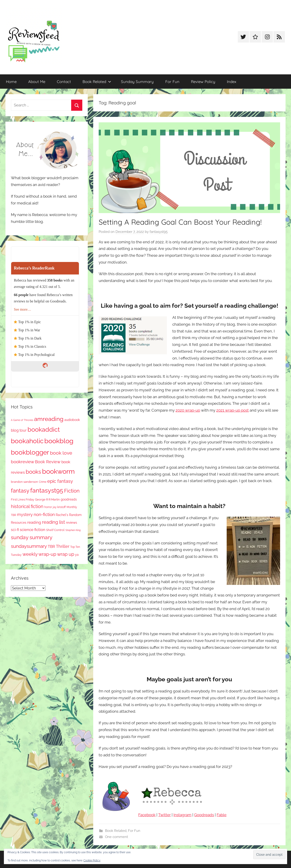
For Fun (172, 82)
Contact (64, 82)
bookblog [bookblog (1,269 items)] (59, 441)
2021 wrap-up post (232, 410)
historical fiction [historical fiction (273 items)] (27, 506)
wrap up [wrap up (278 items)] (66, 554)
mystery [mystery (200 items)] (25, 515)
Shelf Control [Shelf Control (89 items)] (55, 530)
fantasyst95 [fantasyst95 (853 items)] (47, 490)
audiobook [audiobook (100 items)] (72, 420)
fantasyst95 (159, 232)
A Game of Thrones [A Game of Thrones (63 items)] (22, 420)
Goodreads (204, 815)
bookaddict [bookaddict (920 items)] (44, 429)
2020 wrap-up (188, 410)
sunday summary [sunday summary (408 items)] (32, 537)
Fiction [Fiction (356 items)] (72, 491)
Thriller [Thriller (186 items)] (63, 546)
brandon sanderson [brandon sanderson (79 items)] (24, 482)
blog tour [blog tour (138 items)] (19, 430)
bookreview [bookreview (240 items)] (23, 462)
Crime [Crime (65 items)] (43, 482)
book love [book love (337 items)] (61, 453)
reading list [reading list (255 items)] (54, 522)
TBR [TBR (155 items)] (51, 546)
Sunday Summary (137, 82)
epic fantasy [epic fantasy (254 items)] (60, 481)
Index (232, 82)
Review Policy (203, 82)
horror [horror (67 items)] (48, 507)
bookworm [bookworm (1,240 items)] (58, 471)
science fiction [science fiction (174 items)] (33, 530)
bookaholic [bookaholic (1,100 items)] (27, 441)
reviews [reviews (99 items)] (71, 523)
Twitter (164, 815)
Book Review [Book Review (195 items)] (48, 462)
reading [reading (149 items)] (34, 522)
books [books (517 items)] (33, 472)
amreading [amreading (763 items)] (49, 419)
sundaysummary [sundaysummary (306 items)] (29, 546)
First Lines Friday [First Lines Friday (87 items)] (23, 499)
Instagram (182, 815)
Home (11, 82)
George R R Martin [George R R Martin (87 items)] (47, 499)
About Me (37, 82)
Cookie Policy (92, 860)
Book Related (97, 82)
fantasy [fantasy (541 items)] (20, 491)
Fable (222, 815)
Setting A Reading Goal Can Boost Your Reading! (180, 222)
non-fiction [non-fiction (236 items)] (44, 514)
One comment (117, 837)
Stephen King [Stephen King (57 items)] (73, 530)
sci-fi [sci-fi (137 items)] (15, 530)
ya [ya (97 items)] (77, 555)
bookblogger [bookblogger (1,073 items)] (30, 452)
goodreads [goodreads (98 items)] (69, 499)
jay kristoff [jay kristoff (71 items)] (59, 507)
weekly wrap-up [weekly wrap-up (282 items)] (39, 554)
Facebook (147, 815)
